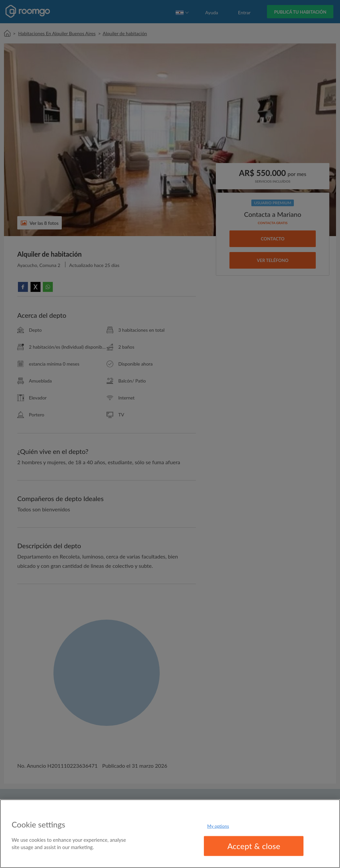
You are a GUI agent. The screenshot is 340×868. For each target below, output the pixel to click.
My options (218, 826)
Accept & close (254, 846)
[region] (170, 834)
